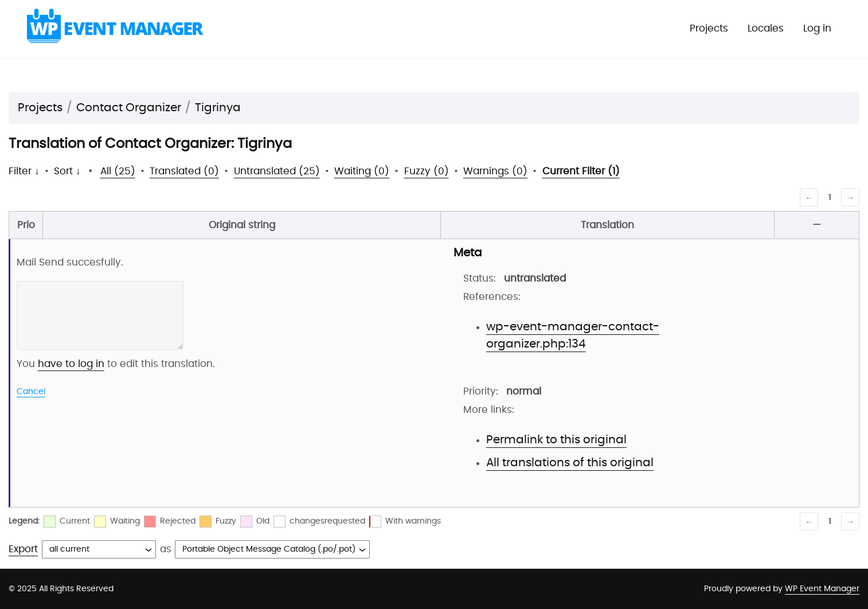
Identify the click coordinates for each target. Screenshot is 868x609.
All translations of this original (570, 463)
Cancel (31, 392)
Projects (709, 28)
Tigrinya (218, 108)
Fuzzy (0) (427, 171)
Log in (817, 28)
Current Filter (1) (581, 171)
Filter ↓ (24, 171)
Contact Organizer (129, 108)
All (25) (118, 171)
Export (23, 549)
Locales (766, 28)
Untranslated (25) (277, 171)
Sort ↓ (67, 171)
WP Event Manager (822, 589)
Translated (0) (184, 171)
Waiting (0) (362, 171)
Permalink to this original (556, 440)
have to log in (71, 364)
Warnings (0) (495, 171)
